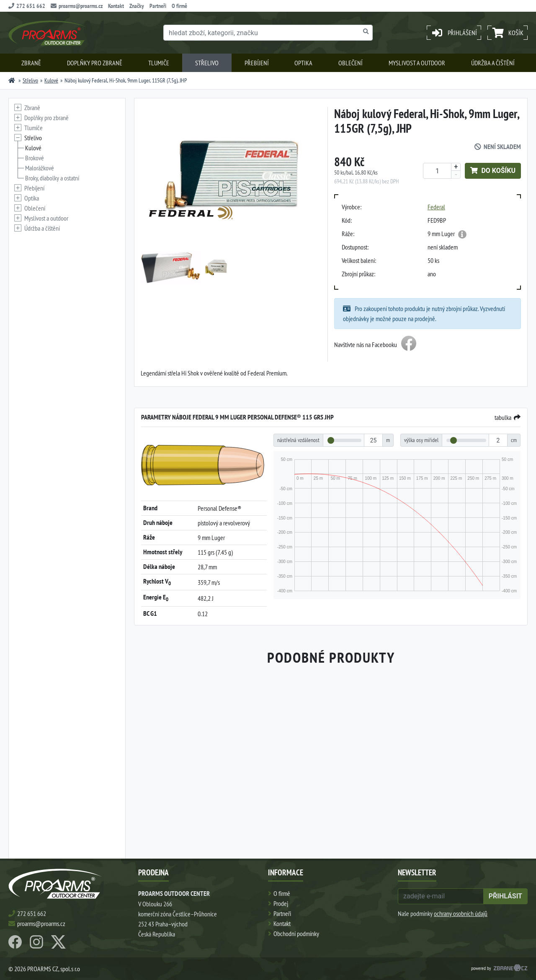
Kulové (51, 80)
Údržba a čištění (493, 63)
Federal (436, 207)
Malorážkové (40, 168)
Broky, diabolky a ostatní (52, 178)
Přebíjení (257, 63)
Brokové (35, 158)
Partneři (158, 6)
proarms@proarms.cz (77, 6)
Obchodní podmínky (296, 934)
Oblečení (350, 63)
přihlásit (505, 896)
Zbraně (31, 63)
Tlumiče (159, 63)
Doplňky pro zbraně (95, 63)
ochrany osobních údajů (461, 913)
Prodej (281, 903)
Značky (137, 6)
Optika (303, 63)
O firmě (179, 6)
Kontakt (116, 6)
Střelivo (207, 63)
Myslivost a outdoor (417, 63)
